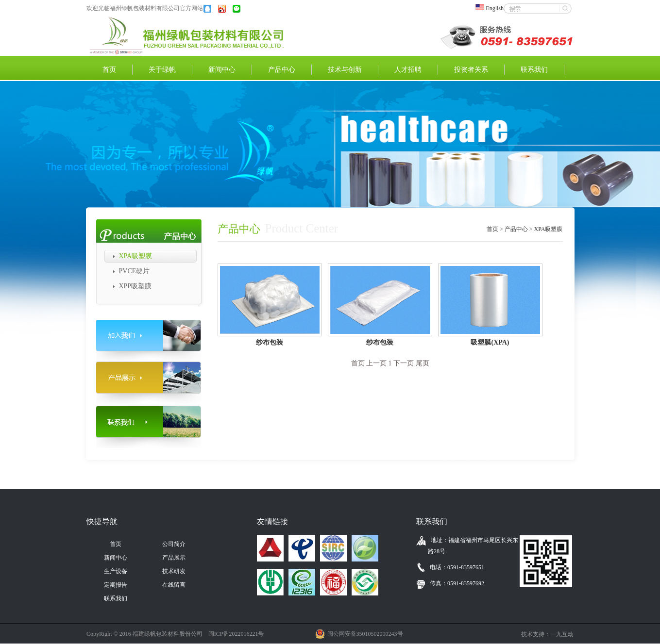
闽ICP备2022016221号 (236, 634)
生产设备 (116, 571)
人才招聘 (408, 70)
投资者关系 (471, 70)
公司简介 (174, 544)
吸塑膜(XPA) (490, 342)
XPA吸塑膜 (136, 256)
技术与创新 (345, 70)
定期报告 (116, 585)
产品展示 (174, 558)
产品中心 (282, 70)
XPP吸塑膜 (135, 286)
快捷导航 (102, 521)
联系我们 (534, 70)
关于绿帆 (162, 70)
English (492, 8)
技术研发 (174, 571)
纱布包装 (270, 342)
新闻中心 (222, 70)
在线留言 (174, 585)
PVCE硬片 (135, 271)
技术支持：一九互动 (547, 634)
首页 (109, 70)
